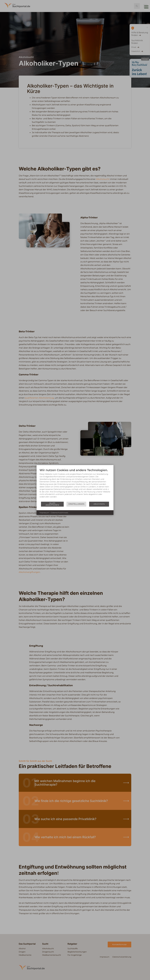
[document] (75, 485)
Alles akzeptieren (52, 504)
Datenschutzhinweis (60, 512)
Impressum (44, 512)
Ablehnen (99, 504)
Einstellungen (76, 504)
